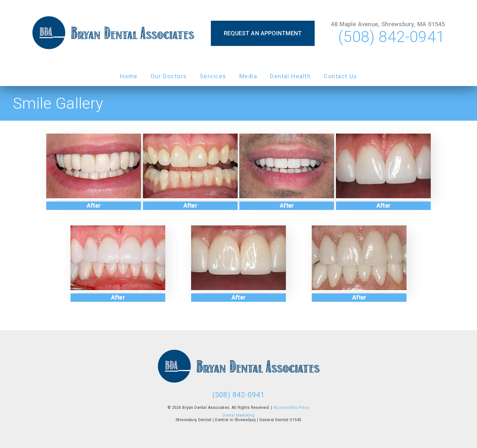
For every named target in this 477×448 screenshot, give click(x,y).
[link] (113, 33)
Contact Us (341, 76)
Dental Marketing (238, 415)
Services (213, 76)
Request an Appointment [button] (263, 33)
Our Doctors (169, 76)
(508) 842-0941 (391, 37)
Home (129, 76)
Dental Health (290, 76)
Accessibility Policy (292, 408)
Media (248, 76)
